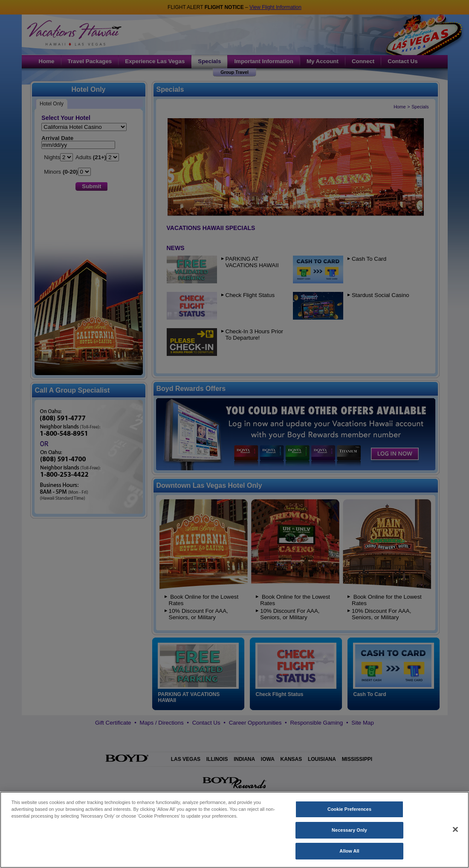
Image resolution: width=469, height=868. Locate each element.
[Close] (455, 838)
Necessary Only (349, 839)
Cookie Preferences (349, 818)
